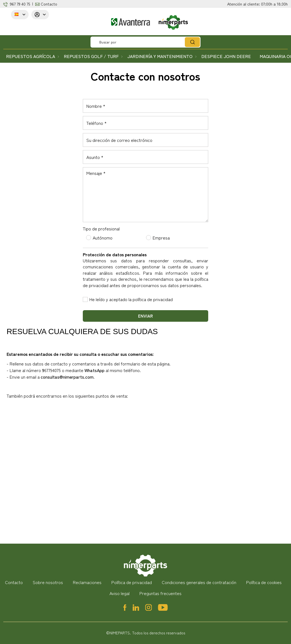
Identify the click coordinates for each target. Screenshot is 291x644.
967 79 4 (17, 4)
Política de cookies (264, 582)
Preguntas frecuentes (160, 593)
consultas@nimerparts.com (67, 377)
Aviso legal (120, 593)
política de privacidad (153, 299)
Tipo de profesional (101, 229)
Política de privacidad (132, 582)
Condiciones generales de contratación (199, 582)
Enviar (145, 316)
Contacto (49, 4)
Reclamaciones (87, 582)
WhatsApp (94, 370)
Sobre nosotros (48, 582)
